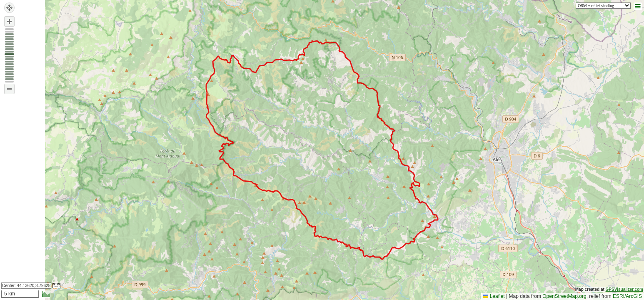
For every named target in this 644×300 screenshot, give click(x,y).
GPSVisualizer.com (624, 289)
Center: (26, 286)
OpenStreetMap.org (564, 296)
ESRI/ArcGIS (627, 296)
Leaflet (494, 296)
